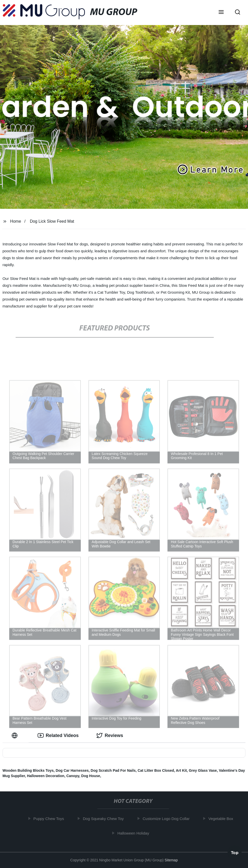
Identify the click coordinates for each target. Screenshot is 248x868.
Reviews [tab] (110, 735)
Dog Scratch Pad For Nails (113, 770)
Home (16, 221)
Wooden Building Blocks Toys (28, 770)
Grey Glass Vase (203, 770)
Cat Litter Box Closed (156, 770)
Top (235, 853)
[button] (221, 13)
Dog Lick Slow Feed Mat (52, 221)
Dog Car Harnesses (72, 770)
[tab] (16, 736)
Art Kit (181, 770)
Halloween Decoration (46, 776)
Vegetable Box (223, 819)
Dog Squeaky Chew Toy (106, 819)
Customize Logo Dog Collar (168, 819)
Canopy (73, 776)
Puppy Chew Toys (51, 819)
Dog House (91, 776)
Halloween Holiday (135, 833)
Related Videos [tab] (58, 735)
